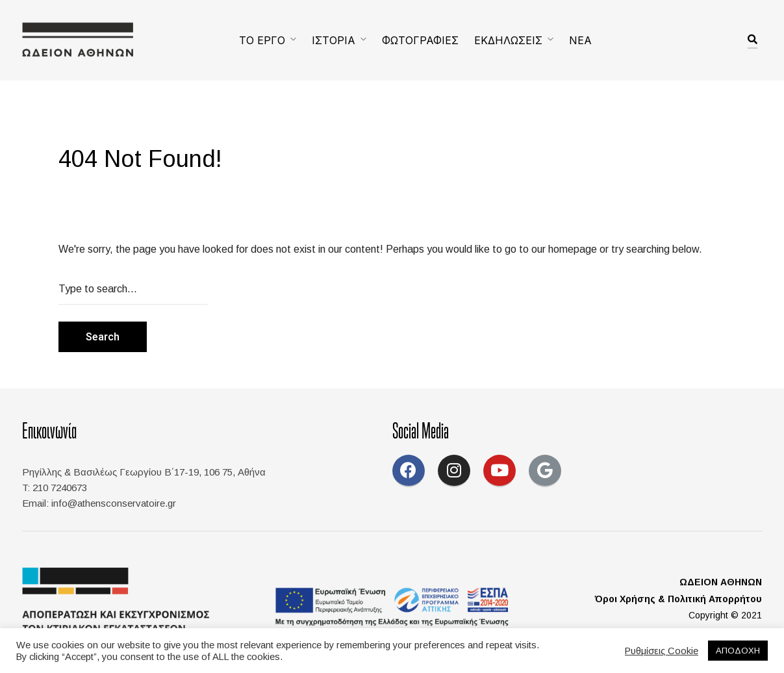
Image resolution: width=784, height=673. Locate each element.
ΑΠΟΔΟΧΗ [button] (738, 651)
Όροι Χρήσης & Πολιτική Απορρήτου (678, 599)
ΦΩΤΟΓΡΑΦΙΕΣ (420, 40)
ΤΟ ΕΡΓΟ (262, 40)
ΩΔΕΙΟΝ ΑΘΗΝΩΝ (721, 582)
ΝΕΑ (580, 40)
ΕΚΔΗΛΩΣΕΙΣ (508, 40)
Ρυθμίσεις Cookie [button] (662, 651)
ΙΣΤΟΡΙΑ (334, 40)
